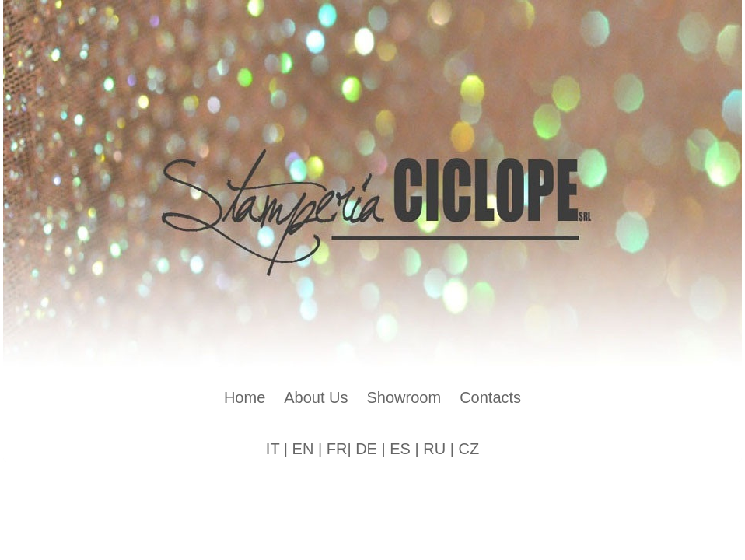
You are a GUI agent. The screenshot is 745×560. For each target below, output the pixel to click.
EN (303, 449)
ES (400, 449)
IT (273, 449)
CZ (469, 449)
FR (337, 449)
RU (434, 449)
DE (366, 449)
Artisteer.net (331, 477)
